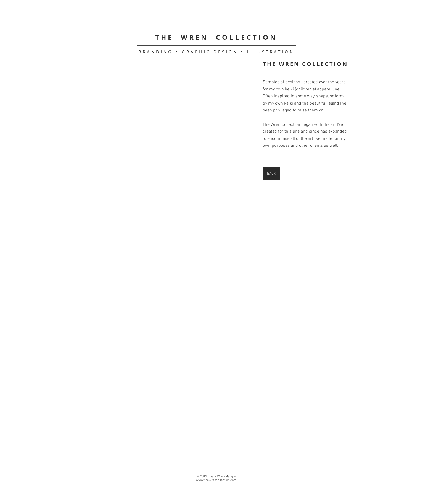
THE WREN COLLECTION (216, 37)
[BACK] (271, 174)
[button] (128, 86)
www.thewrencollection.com (216, 480)
